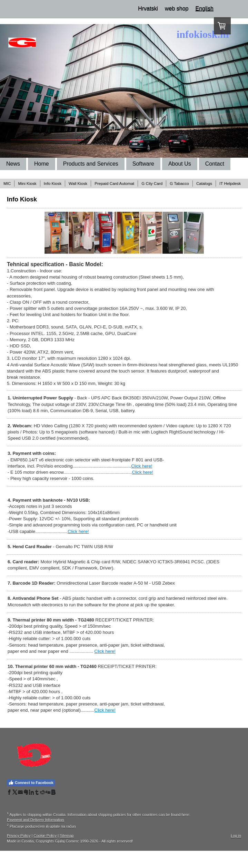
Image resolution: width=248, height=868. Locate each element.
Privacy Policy (19, 836)
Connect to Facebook (31, 783)
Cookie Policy (45, 836)
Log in (236, 836)
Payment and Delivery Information (36, 820)
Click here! (142, 466)
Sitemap (67, 836)
